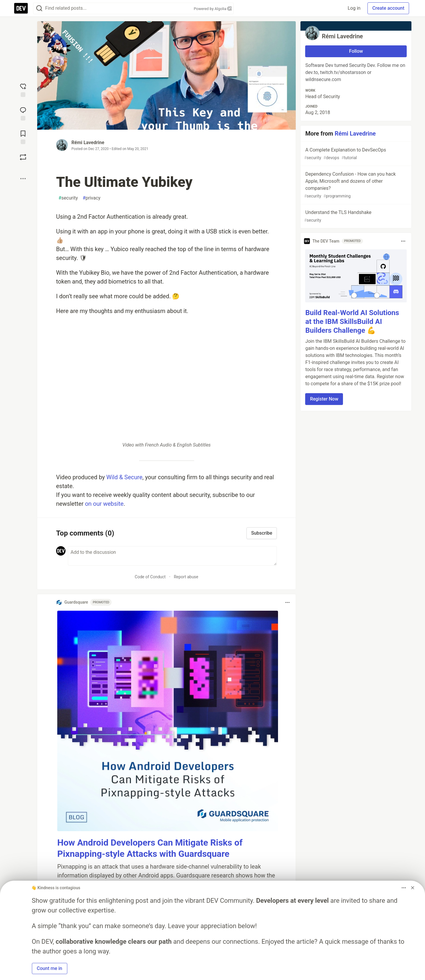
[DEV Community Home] (21, 8)
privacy (91, 198)
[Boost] (23, 157)
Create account (388, 8)
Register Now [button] (324, 399)
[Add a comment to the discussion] (172, 556)
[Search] (39, 8)
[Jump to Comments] (23, 113)
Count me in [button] (50, 968)
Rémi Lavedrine (88, 143)
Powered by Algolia (212, 9)
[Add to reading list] (23, 137)
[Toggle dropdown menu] (287, 602)
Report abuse (186, 577)
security (68, 198)
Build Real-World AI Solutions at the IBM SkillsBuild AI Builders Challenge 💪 (352, 322)
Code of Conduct (150, 577)
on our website (104, 504)
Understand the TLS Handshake (355, 216)
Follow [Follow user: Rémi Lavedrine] (356, 51)
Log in (354, 8)
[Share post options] (23, 179)
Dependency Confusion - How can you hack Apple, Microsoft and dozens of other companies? (355, 185)
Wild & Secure (124, 477)
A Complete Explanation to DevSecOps (355, 154)
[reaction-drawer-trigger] (23, 90)
